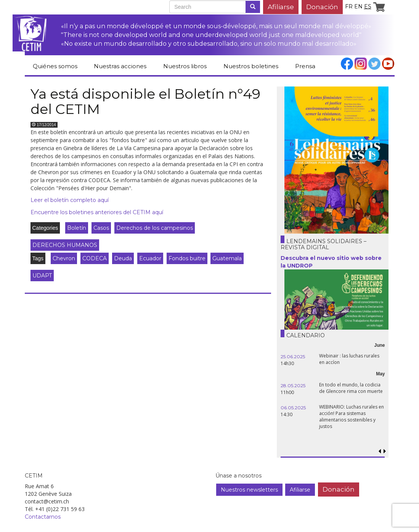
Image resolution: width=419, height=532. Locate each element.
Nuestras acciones (120, 66)
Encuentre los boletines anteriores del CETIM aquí (97, 212)
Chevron (64, 258)
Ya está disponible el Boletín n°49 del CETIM (145, 101)
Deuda (123, 258)
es (368, 6)
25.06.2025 (293, 357)
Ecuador (150, 258)
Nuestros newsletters (249, 490)
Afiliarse (281, 7)
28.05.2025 (293, 385)
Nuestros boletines (251, 66)
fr (349, 6)
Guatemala (227, 258)
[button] (385, 451)
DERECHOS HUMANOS (65, 245)
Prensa (305, 66)
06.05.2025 (293, 408)
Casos (101, 228)
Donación (322, 7)
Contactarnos (43, 517)
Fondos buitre (187, 258)
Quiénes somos (55, 66)
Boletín (77, 228)
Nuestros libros (185, 66)
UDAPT (42, 276)
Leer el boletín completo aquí (70, 200)
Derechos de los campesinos (155, 228)
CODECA (95, 258)
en (358, 6)
